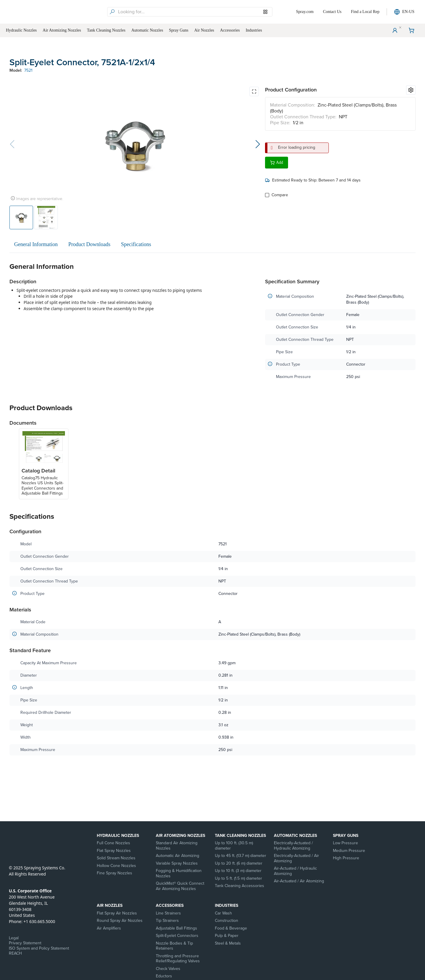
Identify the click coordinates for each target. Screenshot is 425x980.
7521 (28, 70)
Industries (227, 905)
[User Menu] (395, 30)
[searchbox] (194, 12)
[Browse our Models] (265, 12)
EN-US (404, 12)
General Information (36, 244)
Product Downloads (89, 244)
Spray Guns (346, 836)
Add (277, 163)
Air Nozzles (110, 905)
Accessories (170, 905)
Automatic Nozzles (295, 836)
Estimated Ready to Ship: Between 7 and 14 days (313, 180)
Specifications (136, 244)
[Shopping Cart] (411, 30)
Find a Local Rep (365, 12)
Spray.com (305, 12)
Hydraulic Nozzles (118, 836)
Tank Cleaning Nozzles (240, 836)
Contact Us (332, 12)
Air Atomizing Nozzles (180, 836)
